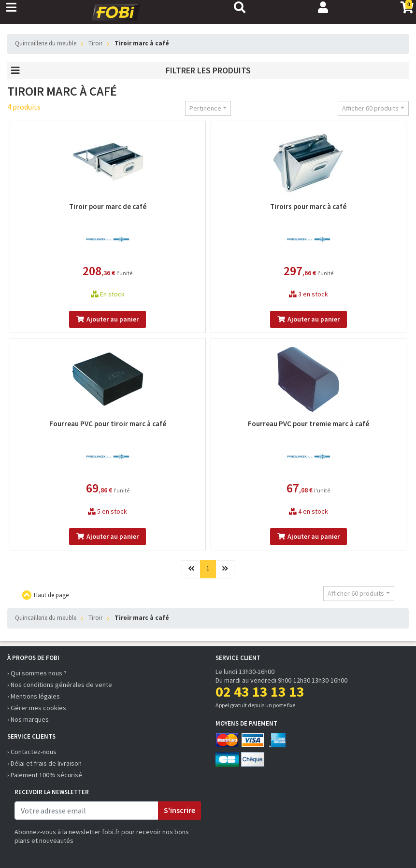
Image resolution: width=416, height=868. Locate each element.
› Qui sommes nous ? (37, 673)
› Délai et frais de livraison (44, 763)
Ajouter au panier (108, 319)
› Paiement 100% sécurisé (45, 775)
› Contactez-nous (32, 752)
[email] (86, 811)
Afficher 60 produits (370, 108)
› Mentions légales (34, 696)
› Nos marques (28, 719)
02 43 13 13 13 (260, 691)
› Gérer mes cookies (37, 708)
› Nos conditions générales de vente (60, 685)
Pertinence (205, 108)
